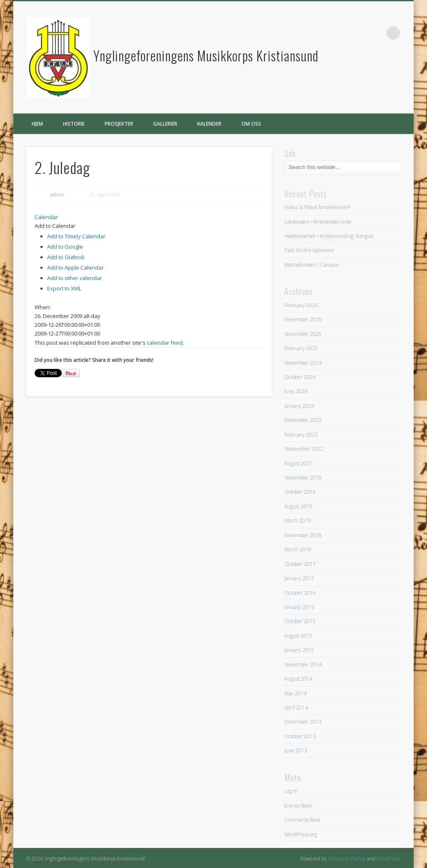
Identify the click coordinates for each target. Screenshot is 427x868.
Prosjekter (119, 124)
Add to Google (65, 247)
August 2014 (298, 679)
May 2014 (295, 693)
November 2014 (303, 665)
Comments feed (302, 820)
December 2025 (303, 319)
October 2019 (300, 492)
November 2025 (303, 334)
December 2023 (303, 420)
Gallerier (165, 124)
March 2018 (298, 549)
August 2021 (298, 463)
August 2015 (298, 636)
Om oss (251, 124)
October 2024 (300, 377)
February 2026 (301, 305)
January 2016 (299, 607)
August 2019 (298, 506)
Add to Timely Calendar (76, 236)
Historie (74, 124)
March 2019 (298, 521)
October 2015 (300, 621)
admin (57, 195)
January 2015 (299, 650)
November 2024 (303, 363)
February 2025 (301, 348)
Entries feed (298, 806)
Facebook (376, 33)
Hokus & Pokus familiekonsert (317, 207)
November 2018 (303, 535)
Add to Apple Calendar (75, 267)
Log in (291, 791)
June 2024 (296, 391)
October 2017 (300, 564)
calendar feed (165, 343)
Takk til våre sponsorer (310, 250)
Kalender (209, 124)
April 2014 (296, 708)
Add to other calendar (75, 278)
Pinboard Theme (347, 859)
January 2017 (299, 578)
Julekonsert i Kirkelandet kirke (318, 222)
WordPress (389, 859)
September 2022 (304, 449)
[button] (55, 226)
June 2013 (296, 751)
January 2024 (299, 406)
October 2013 (300, 736)
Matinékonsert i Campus (311, 265)
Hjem (37, 124)
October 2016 (300, 593)
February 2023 (301, 435)
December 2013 (303, 722)
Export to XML (64, 288)
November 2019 (303, 478)
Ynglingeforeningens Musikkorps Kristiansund (206, 55)
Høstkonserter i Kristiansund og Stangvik (329, 236)
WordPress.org (301, 834)
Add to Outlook (66, 257)
